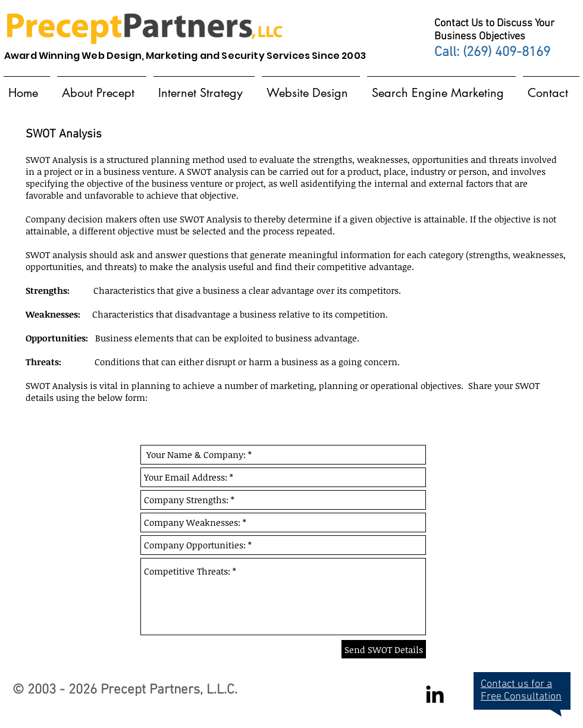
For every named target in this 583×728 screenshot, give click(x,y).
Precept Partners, (152, 690)
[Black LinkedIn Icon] (435, 694)
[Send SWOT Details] (384, 649)
